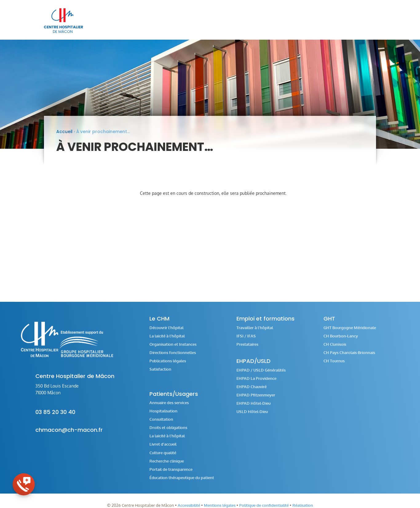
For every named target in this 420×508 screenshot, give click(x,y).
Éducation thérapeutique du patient (182, 482)
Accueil (64, 136)
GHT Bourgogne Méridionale (350, 332)
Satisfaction (160, 373)
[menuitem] (168, 21)
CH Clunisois (335, 348)
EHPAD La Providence (256, 382)
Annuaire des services (169, 407)
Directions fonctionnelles (173, 357)
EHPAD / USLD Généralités (261, 374)
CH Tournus (334, 365)
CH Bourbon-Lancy (341, 340)
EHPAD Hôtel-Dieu (254, 407)
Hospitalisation (163, 415)
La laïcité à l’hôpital (167, 340)
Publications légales (168, 365)
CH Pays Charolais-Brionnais (349, 357)
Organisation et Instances (173, 348)
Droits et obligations (168, 432)
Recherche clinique (167, 465)
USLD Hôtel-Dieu (252, 416)
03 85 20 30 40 (55, 416)
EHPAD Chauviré (252, 391)
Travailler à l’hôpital (255, 332)
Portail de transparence (171, 473)
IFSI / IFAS (246, 340)
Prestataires (247, 348)
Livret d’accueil (163, 448)
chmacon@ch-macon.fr (69, 434)
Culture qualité (163, 457)
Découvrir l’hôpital (166, 332)
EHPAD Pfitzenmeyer (256, 399)
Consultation (161, 423)
